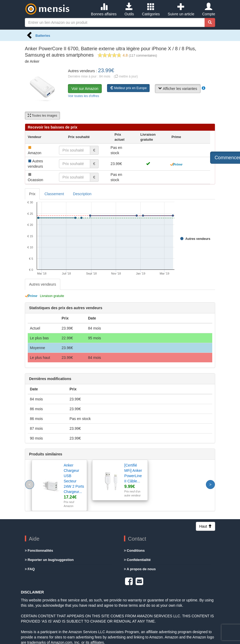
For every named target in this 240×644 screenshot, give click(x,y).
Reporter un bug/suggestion (49, 560)
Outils (129, 10)
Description (82, 194)
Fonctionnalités (39, 551)
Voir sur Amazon (85, 89)
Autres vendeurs (43, 284)
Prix (32, 194)
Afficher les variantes (178, 89)
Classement (54, 194)
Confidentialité (137, 560)
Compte (209, 10)
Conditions (134, 551)
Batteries (43, 36)
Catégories (151, 10)
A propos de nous (140, 569)
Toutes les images (42, 116)
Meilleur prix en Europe (128, 88)
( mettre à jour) (126, 76)
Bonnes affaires (104, 10)
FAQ (30, 569)
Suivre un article (181, 10)
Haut (206, 526)
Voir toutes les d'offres (83, 96)
